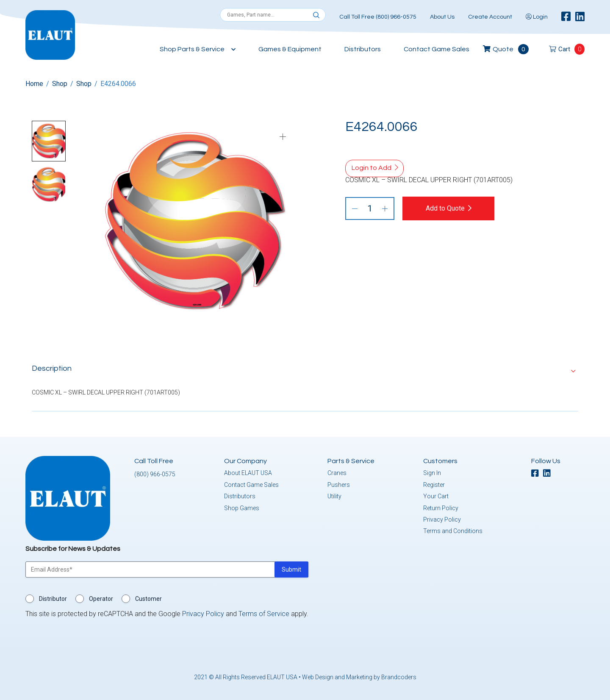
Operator (101, 599)
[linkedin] (580, 17)
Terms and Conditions (453, 531)
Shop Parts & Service (192, 49)
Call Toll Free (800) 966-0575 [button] (378, 17)
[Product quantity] (370, 208)
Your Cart (436, 496)
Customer (148, 599)
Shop (60, 84)
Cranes (337, 473)
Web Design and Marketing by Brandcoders (359, 677)
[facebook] (566, 17)
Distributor (53, 599)
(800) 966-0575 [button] (155, 474)
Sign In (432, 473)
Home (34, 84)
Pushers (339, 484)
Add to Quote (446, 208)
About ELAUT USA (248, 473)
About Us (442, 17)
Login (537, 17)
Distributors (363, 49)
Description (52, 368)
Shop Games (242, 508)
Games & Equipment (290, 49)
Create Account (490, 17)
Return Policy (441, 508)
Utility (334, 496)
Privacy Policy (442, 519)
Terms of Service (264, 614)
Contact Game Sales (437, 49)
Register (434, 484)
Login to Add (372, 168)
